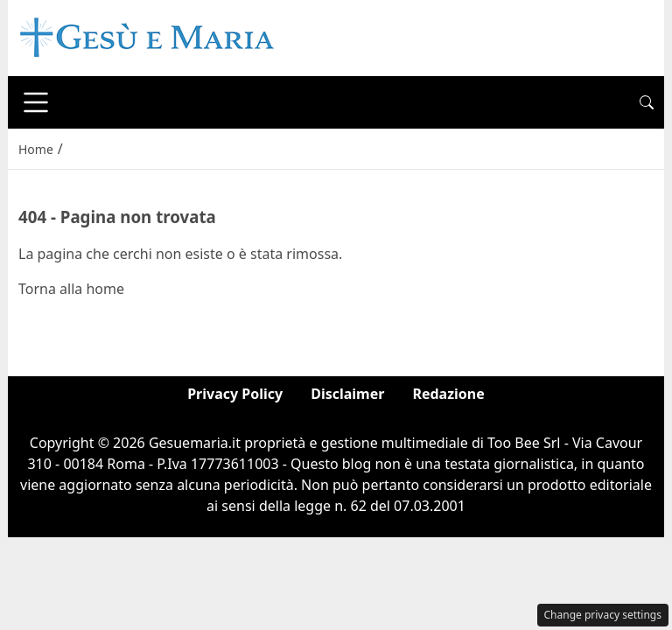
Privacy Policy (235, 394)
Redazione (448, 394)
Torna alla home (71, 289)
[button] (647, 102)
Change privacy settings (603, 615)
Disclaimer (347, 394)
